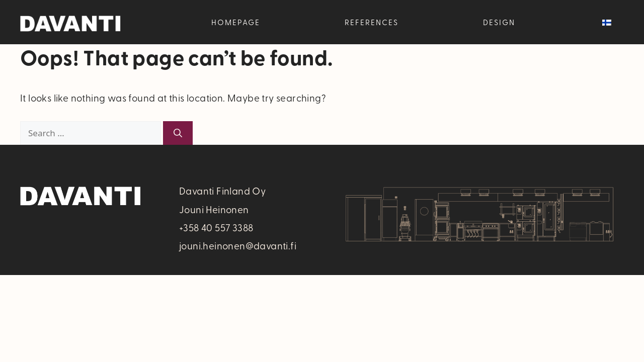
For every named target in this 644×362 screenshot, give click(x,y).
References (372, 22)
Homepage (236, 22)
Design (499, 22)
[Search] (178, 133)
